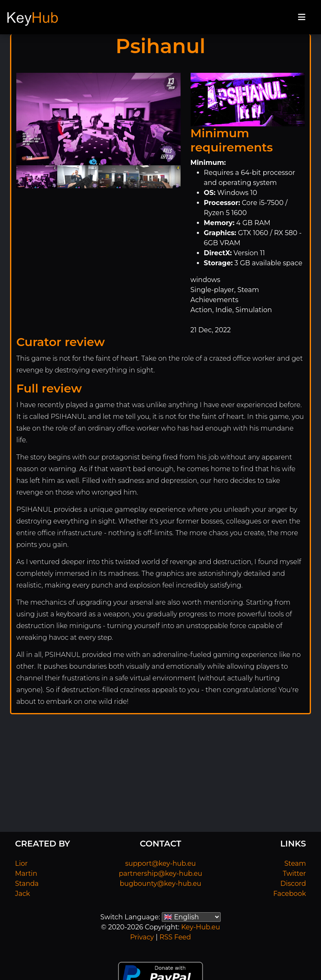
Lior (21, 863)
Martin (26, 874)
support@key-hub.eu (160, 863)
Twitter (294, 874)
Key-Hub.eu (200, 927)
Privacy (142, 937)
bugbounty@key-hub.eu (160, 884)
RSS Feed (175, 937)
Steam (295, 863)
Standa (27, 884)
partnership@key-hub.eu (160, 874)
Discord (293, 884)
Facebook (290, 894)
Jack (23, 894)
